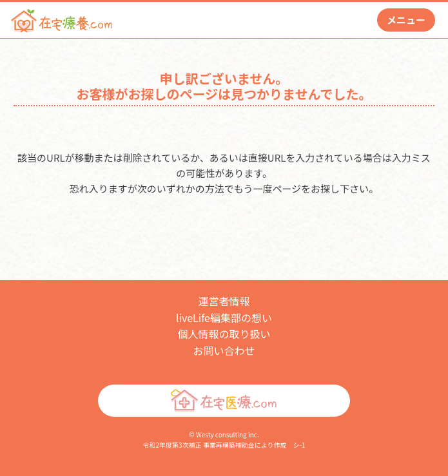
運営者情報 (224, 301)
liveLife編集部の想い (224, 318)
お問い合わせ (224, 350)
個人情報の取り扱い (224, 334)
